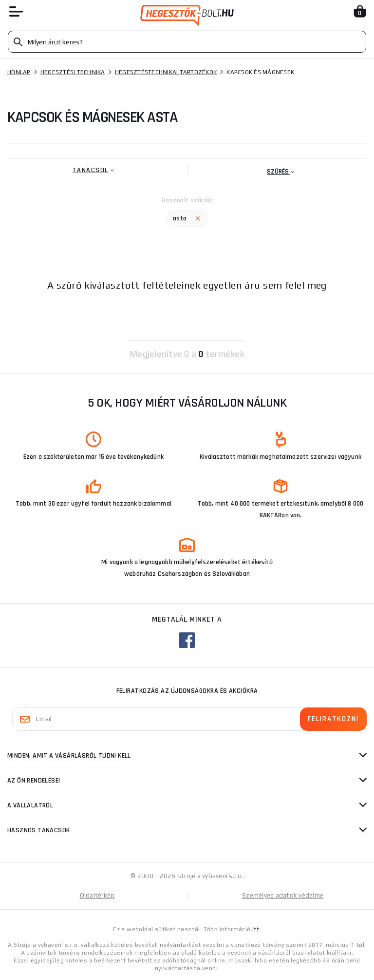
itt (256, 929)
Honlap (19, 72)
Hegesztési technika (73, 72)
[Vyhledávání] (187, 42)
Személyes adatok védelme (283, 895)
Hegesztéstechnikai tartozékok (166, 72)
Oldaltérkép (97, 895)
